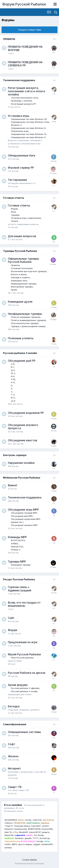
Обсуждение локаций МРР (24, 513)
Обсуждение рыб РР (22, 361)
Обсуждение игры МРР (23, 510)
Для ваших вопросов (22, 236)
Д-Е (13, 370)
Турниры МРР (17, 562)
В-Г (13, 367)
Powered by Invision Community (29, 864)
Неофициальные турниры (25, 314)
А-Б (13, 364)
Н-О (13, 382)
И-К (13, 376)
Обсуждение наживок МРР (24, 525)
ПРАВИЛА (9, 39)
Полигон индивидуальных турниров (28, 320)
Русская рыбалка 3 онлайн (20, 353)
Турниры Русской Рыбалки (20, 251)
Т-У (13, 395)
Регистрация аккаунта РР (23, 104)
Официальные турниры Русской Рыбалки (23, 260)
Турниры (15, 215)
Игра (13, 212)
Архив (14, 290)
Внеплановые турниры (22, 287)
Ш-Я (13, 401)
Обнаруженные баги (22, 155)
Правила (15, 265)
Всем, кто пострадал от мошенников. (24, 604)
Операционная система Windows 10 (29, 134)
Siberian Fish (17, 547)
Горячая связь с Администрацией (20, 589)
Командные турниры (21, 565)
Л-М (13, 379)
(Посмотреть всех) (13, 811)
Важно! (13, 485)
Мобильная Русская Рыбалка (22, 478)
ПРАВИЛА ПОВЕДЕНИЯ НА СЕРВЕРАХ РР (25, 64)
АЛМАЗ (15, 544)
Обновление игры (20, 131)
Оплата (15, 221)
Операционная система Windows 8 (28, 128)
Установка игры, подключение (26, 218)
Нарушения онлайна (21, 463)
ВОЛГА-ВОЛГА (18, 540)
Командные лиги (19, 281)
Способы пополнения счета (24, 98)
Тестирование (17, 180)
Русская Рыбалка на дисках (27, 673)
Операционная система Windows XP (29, 119)
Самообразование (15, 724)
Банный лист (17, 522)
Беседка (14, 706)
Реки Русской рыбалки (22, 658)
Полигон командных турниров (26, 317)
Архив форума (18, 685)
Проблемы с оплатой (21, 101)
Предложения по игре (23, 642)
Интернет (14, 768)
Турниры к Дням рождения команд (28, 326)
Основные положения (22, 268)
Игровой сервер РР (21, 168)
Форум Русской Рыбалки (24, 4)
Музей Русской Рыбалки (24, 654)
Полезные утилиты (21, 338)
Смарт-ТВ (15, 787)
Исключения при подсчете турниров (29, 271)
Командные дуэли (20, 302)
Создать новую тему (30, 30)
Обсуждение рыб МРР (22, 516)
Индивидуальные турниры (24, 284)
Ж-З (13, 373)
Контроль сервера (15, 455)
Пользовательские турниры (25, 323)
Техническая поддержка (19, 80)
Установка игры (18, 116)
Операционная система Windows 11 (28, 137)
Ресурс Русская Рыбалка (19, 579)
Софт (12, 744)
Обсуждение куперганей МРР (26, 519)
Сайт (11, 618)
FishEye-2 (16, 550)
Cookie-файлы (30, 860)
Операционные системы (24, 732)
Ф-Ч (13, 398)
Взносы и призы (19, 274)
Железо (13, 756)
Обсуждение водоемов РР (26, 413)
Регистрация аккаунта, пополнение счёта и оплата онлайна (26, 91)
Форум (14, 209)
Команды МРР (17, 537)
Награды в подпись (20, 277)
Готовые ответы (14, 198)
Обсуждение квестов (23, 440)
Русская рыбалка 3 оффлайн (25, 688)
